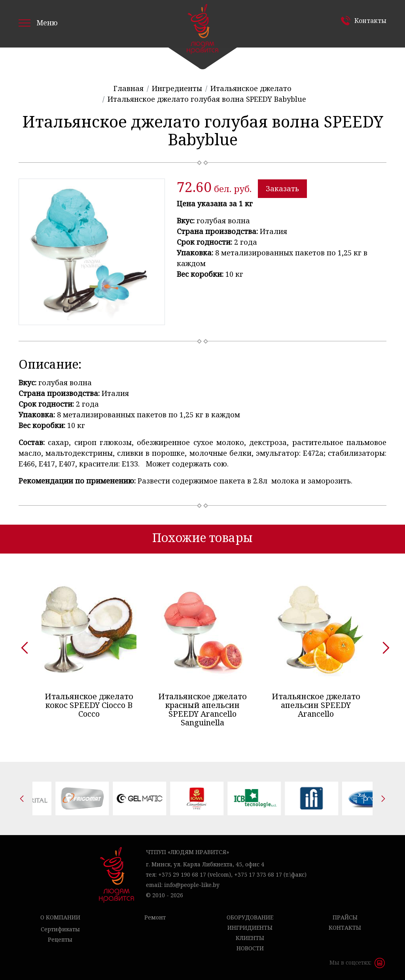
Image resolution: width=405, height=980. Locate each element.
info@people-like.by (192, 885)
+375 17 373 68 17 (258, 874)
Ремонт (155, 917)
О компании (60, 917)
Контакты (370, 21)
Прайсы (345, 917)
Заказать (282, 188)
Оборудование (250, 917)
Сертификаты (60, 929)
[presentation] (22, 645)
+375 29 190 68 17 (182, 874)
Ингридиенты (250, 928)
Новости (250, 948)
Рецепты (60, 939)
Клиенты (250, 938)
